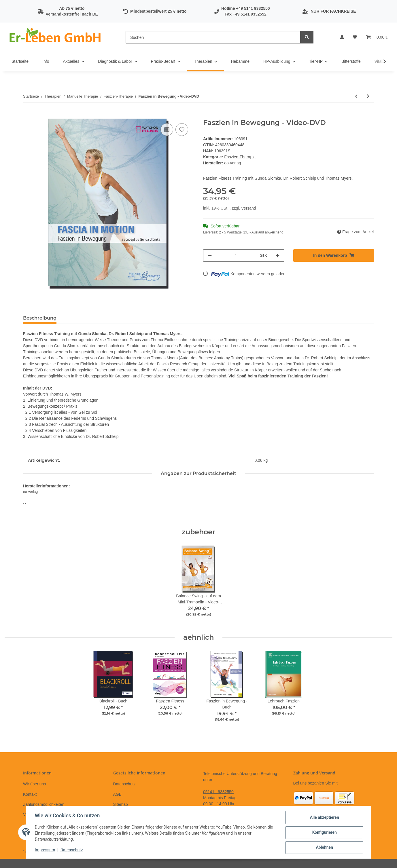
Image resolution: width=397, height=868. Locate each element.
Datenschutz (124, 784)
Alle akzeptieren (324, 818)
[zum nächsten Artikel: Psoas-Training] (368, 96)
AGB (118, 794)
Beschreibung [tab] (40, 318)
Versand (248, 208)
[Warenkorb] (377, 37)
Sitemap (121, 804)
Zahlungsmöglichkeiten (44, 804)
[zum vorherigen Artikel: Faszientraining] (356, 96)
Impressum (45, 850)
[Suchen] (213, 37)
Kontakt (30, 794)
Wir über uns (34, 784)
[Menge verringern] (210, 256)
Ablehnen (324, 848)
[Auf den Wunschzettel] (182, 130)
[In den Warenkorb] (28, 115)
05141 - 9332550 (218, 792)
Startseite (20, 61)
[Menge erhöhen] (277, 256)
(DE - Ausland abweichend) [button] (263, 232)
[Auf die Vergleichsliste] (167, 130)
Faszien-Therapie (240, 157)
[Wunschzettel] (355, 37)
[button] (342, 37)
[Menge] (236, 256)
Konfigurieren (324, 833)
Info (46, 61)
